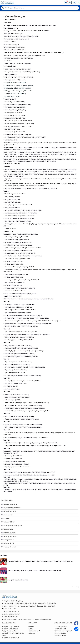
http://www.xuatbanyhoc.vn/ (17, 47)
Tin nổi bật (4, 556)
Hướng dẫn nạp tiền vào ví (10, 631)
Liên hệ (31, 629)
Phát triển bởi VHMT (34, 631)
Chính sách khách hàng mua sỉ (63, 631)
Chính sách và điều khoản (63, 623)
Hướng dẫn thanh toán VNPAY (11, 638)
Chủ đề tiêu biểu (7, 501)
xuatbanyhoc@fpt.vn (13, 44)
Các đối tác (32, 633)
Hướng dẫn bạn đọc (9, 623)
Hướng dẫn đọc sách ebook (10, 629)
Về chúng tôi (33, 623)
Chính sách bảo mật (60, 629)
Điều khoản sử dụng (60, 633)
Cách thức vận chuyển (61, 626)
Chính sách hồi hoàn (60, 635)
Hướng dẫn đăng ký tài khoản (11, 626)
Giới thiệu (31, 626)
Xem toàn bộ (75, 587)
